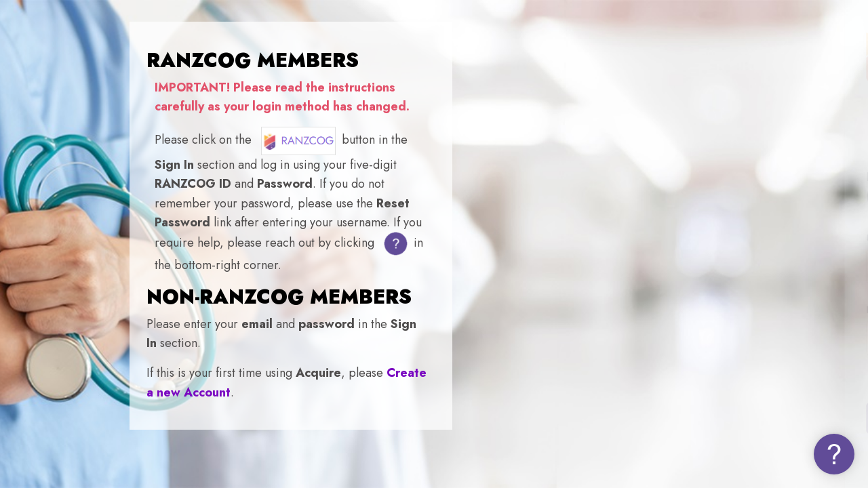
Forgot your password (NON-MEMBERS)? (753, 378)
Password (625, 310)
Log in (725, 417)
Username (627, 238)
